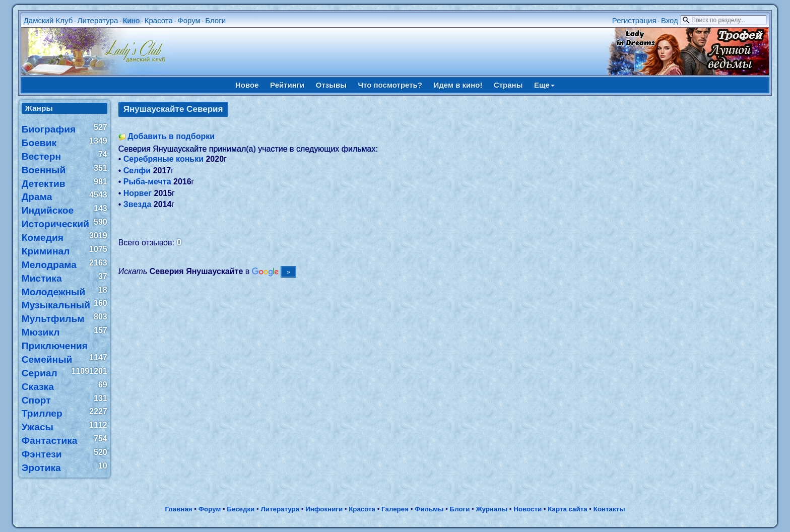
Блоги (215, 20)
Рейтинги (287, 85)
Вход (670, 20)
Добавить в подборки (171, 136)
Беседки (241, 509)
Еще (544, 85)
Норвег (138, 193)
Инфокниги (324, 509)
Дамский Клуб (48, 20)
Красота (159, 20)
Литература (98, 20)
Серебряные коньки (163, 159)
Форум (189, 20)
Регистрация (634, 20)
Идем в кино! (458, 85)
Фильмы (429, 509)
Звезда (138, 204)
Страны (508, 85)
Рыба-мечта (147, 182)
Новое (247, 85)
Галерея (395, 509)
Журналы (491, 509)
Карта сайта (567, 509)
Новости (528, 509)
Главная (178, 509)
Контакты (609, 509)
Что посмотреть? (390, 85)
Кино (131, 20)
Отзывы (331, 85)
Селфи (137, 171)
